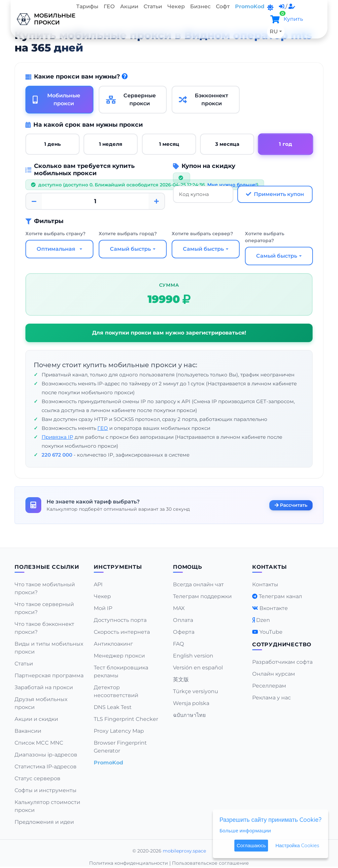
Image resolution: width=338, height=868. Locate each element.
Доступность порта (120, 620)
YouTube (271, 632)
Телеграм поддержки (202, 596)
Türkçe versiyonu (196, 691)
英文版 (181, 679)
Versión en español (198, 668)
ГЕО (109, 6)
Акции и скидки (36, 719)
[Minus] (34, 201)
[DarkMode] (270, 8)
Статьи (153, 6)
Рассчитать (291, 505)
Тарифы (87, 6)
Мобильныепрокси (42, 19)
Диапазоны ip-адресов (46, 755)
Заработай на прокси (44, 687)
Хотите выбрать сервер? (202, 234)
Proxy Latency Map (119, 731)
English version (193, 656)
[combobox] (59, 249)
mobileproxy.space (184, 851)
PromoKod (250, 6)
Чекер (176, 6)
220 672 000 (57, 455)
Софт (223, 6)
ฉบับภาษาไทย (189, 715)
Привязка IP (57, 437)
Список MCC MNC (39, 743)
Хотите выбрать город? (128, 234)
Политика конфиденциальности (129, 863)
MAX (179, 608)
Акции (129, 6)
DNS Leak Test (113, 707)
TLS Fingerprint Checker (126, 719)
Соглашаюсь (251, 845)
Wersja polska (191, 703)
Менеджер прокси (119, 656)
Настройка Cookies (297, 845)
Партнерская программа (49, 675)
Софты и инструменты (46, 790)
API (98, 584)
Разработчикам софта (282, 662)
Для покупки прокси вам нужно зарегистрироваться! (169, 333)
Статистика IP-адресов (46, 767)
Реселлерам (269, 686)
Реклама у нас (271, 698)
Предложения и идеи (44, 822)
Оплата (183, 620)
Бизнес (200, 6)
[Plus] (156, 201)
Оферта (184, 632)
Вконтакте (274, 608)
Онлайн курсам (274, 674)
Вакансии (28, 731)
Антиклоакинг (113, 644)
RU (274, 32)
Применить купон (275, 194)
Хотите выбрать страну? (55, 234)
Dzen (263, 620)
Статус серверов (37, 778)
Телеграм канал (280, 596)
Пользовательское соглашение (210, 863)
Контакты (265, 584)
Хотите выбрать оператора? (265, 237)
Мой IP (103, 608)
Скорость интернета (122, 632)
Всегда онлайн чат (198, 584)
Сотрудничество (282, 644)
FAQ (178, 644)
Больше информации (245, 830)
